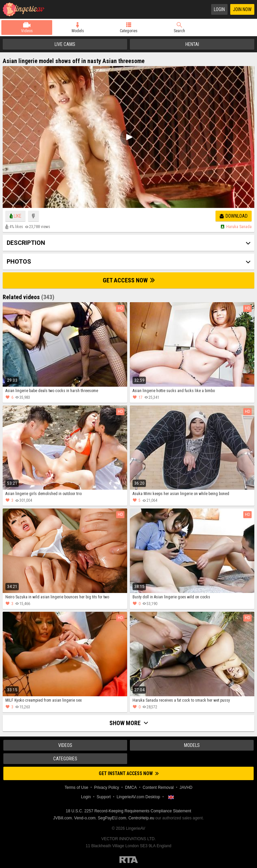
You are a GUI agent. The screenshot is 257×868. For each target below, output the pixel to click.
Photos (19, 261)
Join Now (242, 9)
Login (219, 9)
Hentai (192, 44)
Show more (129, 723)
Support (104, 797)
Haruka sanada (239, 227)
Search (179, 31)
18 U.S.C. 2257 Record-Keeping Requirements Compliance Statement (129, 811)
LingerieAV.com (26, 9)
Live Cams (65, 44)
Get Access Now (129, 280)
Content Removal (158, 788)
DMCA (131, 788)
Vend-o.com (85, 818)
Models (78, 31)
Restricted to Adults (129, 860)
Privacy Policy (107, 788)
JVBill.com (63, 818)
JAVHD (186, 788)
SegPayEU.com (112, 818)
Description (26, 243)
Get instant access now (129, 773)
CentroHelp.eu (141, 818)
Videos (27, 31)
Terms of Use (76, 788)
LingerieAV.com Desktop (138, 797)
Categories (129, 31)
